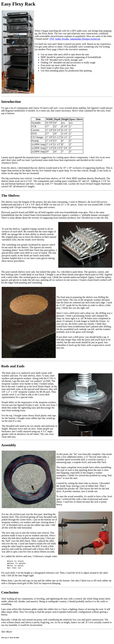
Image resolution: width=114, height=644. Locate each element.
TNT (52, 39)
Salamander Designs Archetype (85, 39)
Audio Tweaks (62, 39)
